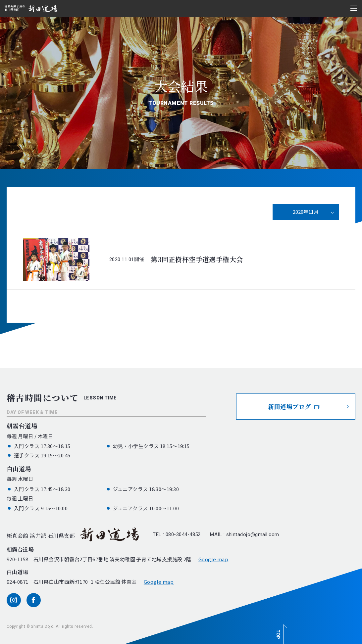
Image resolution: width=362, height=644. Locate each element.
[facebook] (34, 600)
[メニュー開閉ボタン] (354, 8)
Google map (213, 559)
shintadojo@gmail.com (253, 534)
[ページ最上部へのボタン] (280, 631)
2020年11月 (306, 212)
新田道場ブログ (294, 406)
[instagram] (14, 600)
